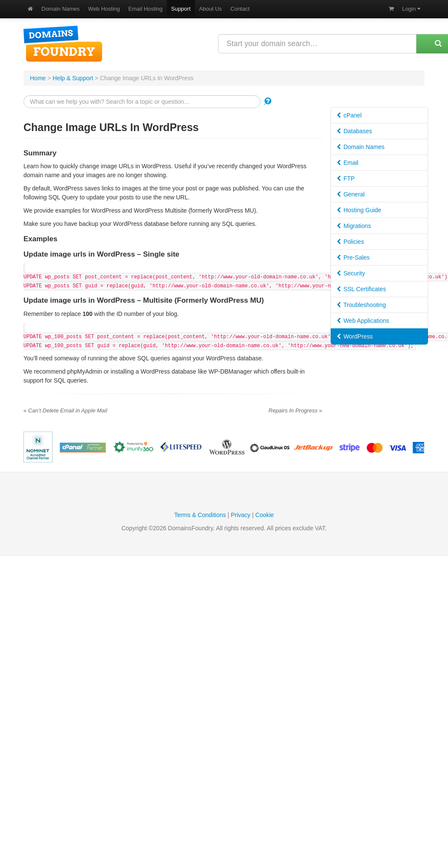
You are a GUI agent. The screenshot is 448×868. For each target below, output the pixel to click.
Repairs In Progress (295, 411)
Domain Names (61, 9)
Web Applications (363, 321)
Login (411, 9)
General (351, 194)
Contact (240, 9)
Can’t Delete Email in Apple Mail (65, 411)
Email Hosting (145, 9)
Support (181, 9)
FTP (346, 178)
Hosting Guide (359, 210)
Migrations (354, 226)
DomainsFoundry (63, 44)
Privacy (241, 515)
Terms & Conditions (200, 515)
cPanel (349, 115)
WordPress (355, 336)
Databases (355, 131)
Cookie (265, 515)
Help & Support (73, 78)
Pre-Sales (353, 257)
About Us (211, 9)
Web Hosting (104, 9)
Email (348, 163)
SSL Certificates (362, 289)
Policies (351, 242)
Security (351, 273)
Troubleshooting (362, 305)
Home (38, 78)
